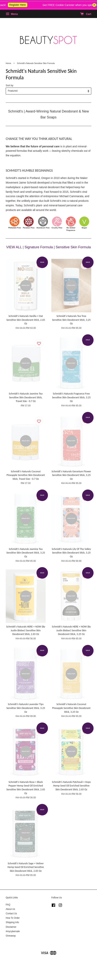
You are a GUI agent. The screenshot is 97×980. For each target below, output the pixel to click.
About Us (10, 909)
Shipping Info (12, 922)
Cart (86, 14)
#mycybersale (13, 931)
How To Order (13, 918)
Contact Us (11, 914)
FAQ (8, 905)
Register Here (21, 5)
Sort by (10, 85)
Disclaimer (11, 927)
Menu (12, 14)
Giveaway (11, 936)
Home (8, 63)
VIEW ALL (14, 247)
